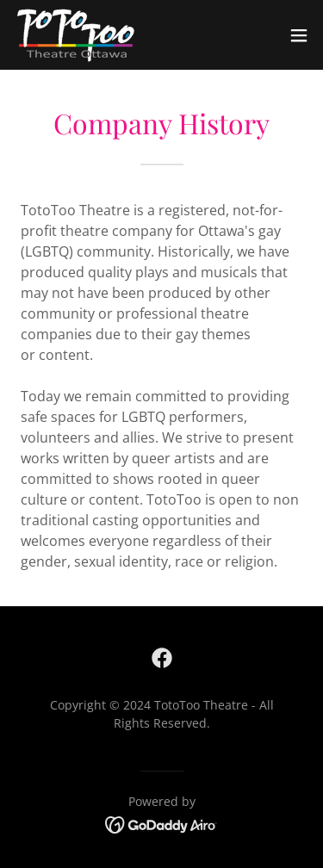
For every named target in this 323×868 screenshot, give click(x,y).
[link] (75, 35)
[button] (299, 35)
